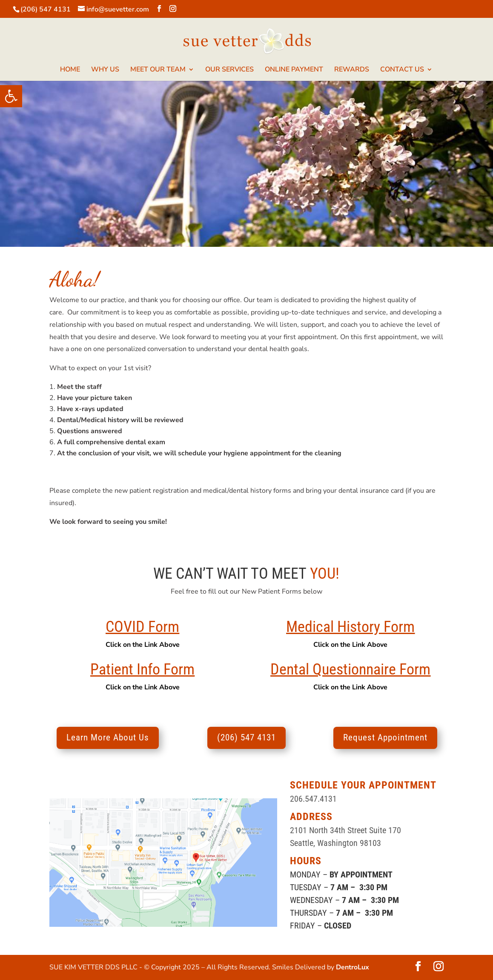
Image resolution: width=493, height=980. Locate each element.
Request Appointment (385, 737)
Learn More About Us (108, 737)
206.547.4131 (313, 799)
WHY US (105, 70)
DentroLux (353, 967)
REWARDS (352, 70)
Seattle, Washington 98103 (335, 843)
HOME (70, 70)
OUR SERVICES (229, 70)
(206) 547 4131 (46, 9)
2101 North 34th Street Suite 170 (345, 830)
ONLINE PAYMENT (294, 70)
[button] (11, 96)
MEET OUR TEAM (158, 70)
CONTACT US (402, 70)
